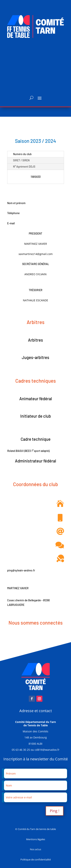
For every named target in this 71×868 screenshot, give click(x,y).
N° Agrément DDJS (24, 167)
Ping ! (55, 811)
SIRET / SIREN (21, 160)
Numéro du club (22, 154)
